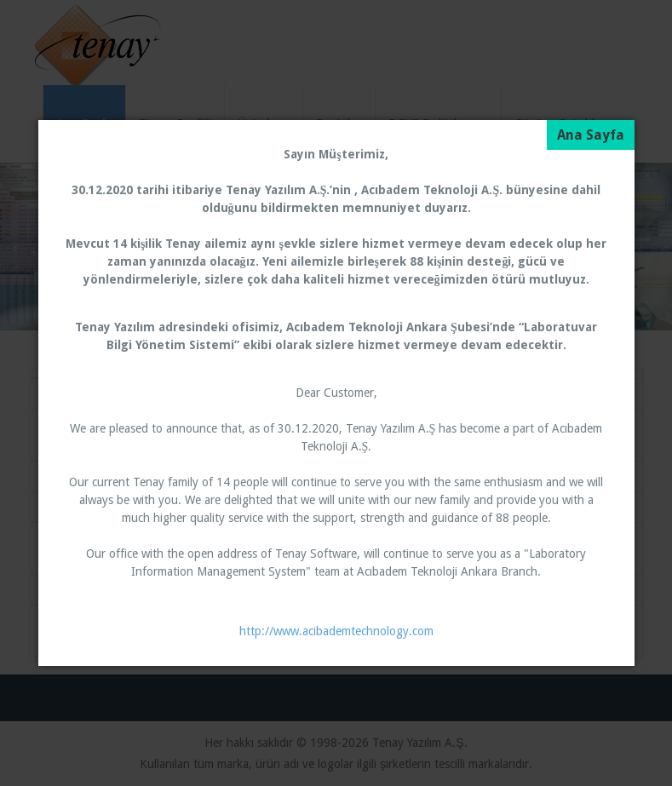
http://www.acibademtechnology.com (336, 631)
